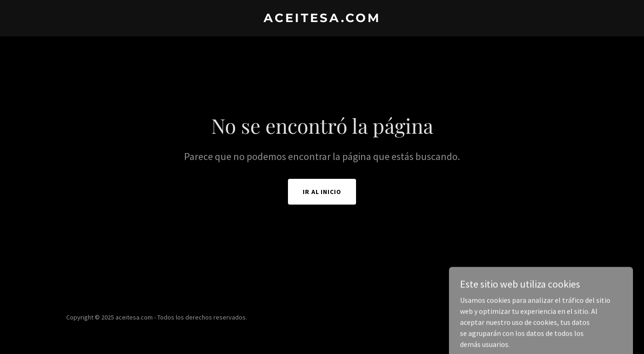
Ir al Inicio (322, 192)
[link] (322, 19)
